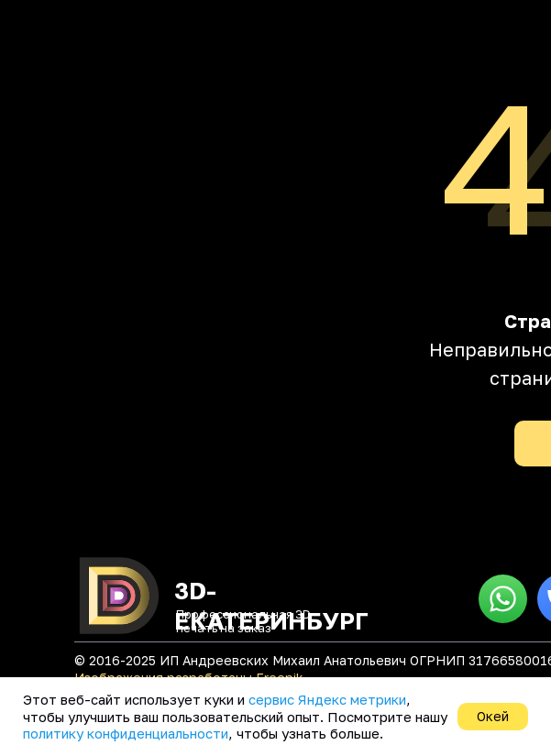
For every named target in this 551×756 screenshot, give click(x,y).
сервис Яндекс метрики (327, 699)
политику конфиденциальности (126, 733)
